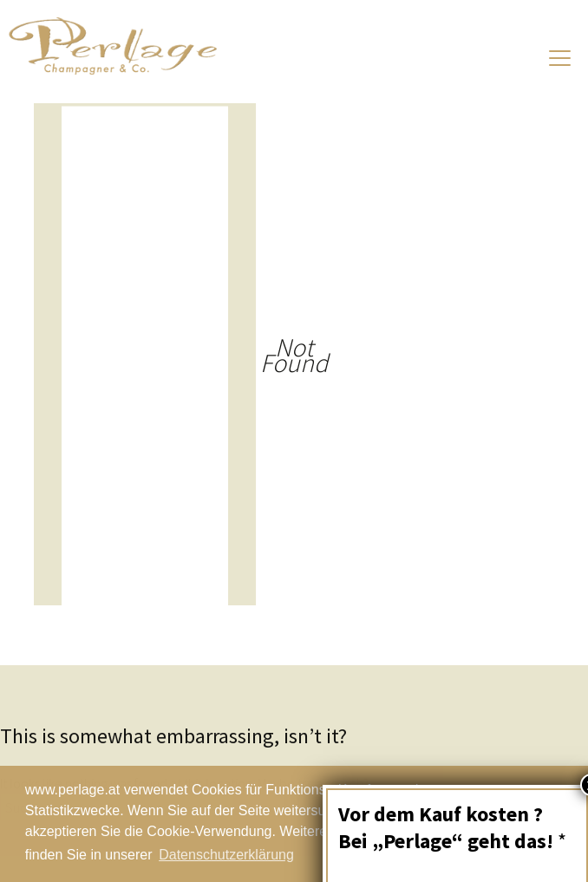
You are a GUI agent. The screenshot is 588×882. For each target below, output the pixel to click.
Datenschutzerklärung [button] (226, 855)
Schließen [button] (502, 824)
